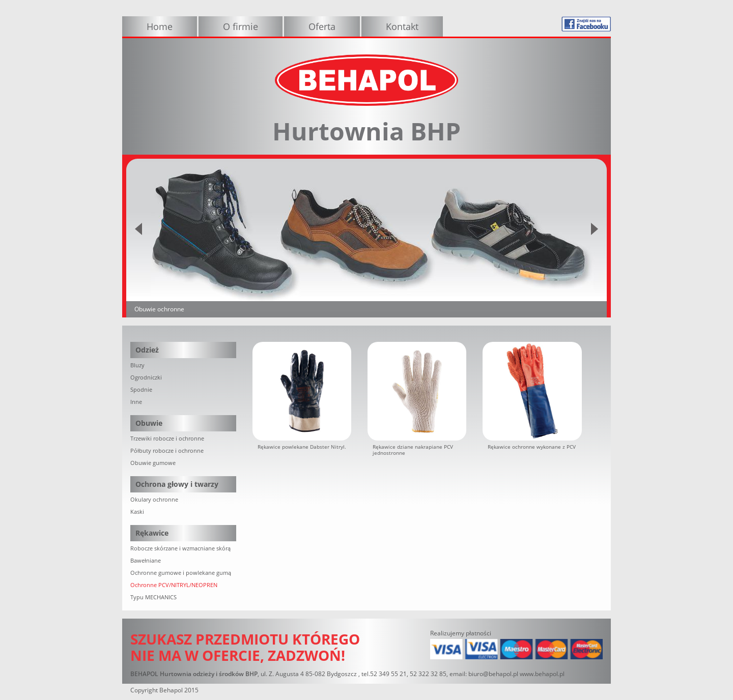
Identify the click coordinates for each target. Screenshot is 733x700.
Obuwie (149, 423)
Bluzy (137, 365)
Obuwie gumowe (153, 463)
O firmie (241, 26)
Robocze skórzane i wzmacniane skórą (180, 548)
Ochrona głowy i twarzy (177, 484)
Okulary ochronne (154, 499)
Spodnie (141, 389)
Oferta (322, 26)
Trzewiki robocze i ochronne (167, 438)
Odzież (147, 350)
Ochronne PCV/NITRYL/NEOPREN (174, 585)
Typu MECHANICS (153, 597)
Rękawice (152, 533)
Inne (136, 402)
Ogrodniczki (146, 377)
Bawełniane (146, 560)
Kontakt (402, 26)
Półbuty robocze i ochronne (167, 450)
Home (160, 26)
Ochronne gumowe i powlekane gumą (181, 573)
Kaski (137, 512)
